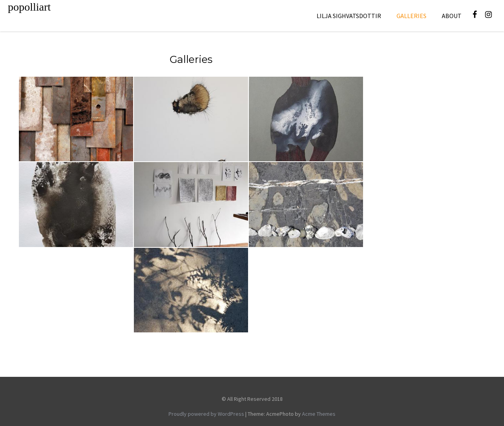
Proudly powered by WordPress (206, 414)
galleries (411, 16)
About (452, 16)
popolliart (29, 7)
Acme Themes (319, 414)
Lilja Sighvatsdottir (349, 16)
